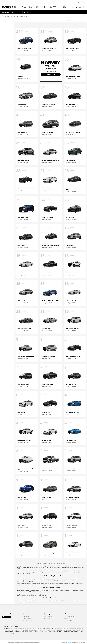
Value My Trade (47, 618)
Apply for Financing (48, 616)
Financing (47, 614)
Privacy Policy (12, 642)
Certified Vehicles (27, 618)
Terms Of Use (18, 642)
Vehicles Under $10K (28, 620)
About (66, 614)
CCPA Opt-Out (37, 642)
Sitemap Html (27, 642)
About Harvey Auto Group (70, 616)
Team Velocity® (68, 642)
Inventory (26, 614)
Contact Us (6, 617)
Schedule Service (68, 620)
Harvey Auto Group (5, 642)
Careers (66, 618)
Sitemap (22, 642)
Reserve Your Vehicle (51, 74)
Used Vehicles (26, 616)
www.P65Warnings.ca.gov (9, 633)
